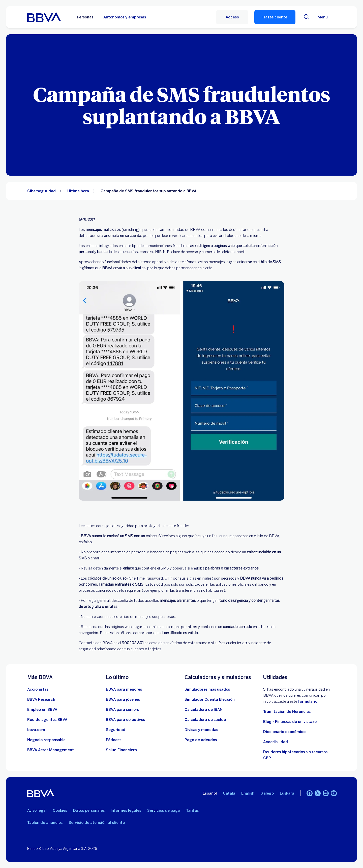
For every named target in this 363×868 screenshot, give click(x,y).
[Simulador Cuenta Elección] (210, 699)
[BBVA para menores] (124, 689)
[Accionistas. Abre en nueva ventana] (38, 689)
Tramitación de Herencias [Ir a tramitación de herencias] (287, 712)
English (248, 793)
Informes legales (126, 810)
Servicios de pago (164, 810)
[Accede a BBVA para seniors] (122, 710)
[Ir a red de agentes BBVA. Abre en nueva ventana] (47, 720)
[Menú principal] (327, 17)
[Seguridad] (116, 730)
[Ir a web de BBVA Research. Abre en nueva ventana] (41, 699)
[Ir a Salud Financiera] (121, 750)
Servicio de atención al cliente (97, 823)
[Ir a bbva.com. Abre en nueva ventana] (36, 730)
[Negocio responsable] (46, 740)
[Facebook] (310, 793)
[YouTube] (334, 793)
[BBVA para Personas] (44, 17)
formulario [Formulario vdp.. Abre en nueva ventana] (308, 701)
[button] (232, 17)
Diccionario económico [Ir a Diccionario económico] (284, 732)
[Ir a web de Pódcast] (113, 740)
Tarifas (192, 810)
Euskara (287, 793)
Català (229, 793)
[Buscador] (307, 17)
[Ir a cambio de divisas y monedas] (201, 730)
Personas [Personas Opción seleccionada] (85, 17)
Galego (267, 793)
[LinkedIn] (326, 793)
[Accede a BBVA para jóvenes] (123, 699)
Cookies (60, 810)
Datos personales (89, 810)
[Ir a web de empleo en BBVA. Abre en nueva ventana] (42, 710)
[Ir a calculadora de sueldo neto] (205, 720)
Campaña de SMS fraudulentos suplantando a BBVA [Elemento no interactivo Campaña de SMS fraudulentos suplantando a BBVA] (148, 191)
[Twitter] (318, 793)
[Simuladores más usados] (207, 689)
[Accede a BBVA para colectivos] (125, 720)
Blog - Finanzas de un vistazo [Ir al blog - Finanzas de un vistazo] (290, 722)
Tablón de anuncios (45, 823)
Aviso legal (37, 810)
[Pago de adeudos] (201, 740)
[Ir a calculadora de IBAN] (204, 710)
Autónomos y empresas (125, 17)
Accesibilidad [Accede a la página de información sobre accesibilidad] (276, 742)
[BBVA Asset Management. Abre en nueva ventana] (51, 750)
